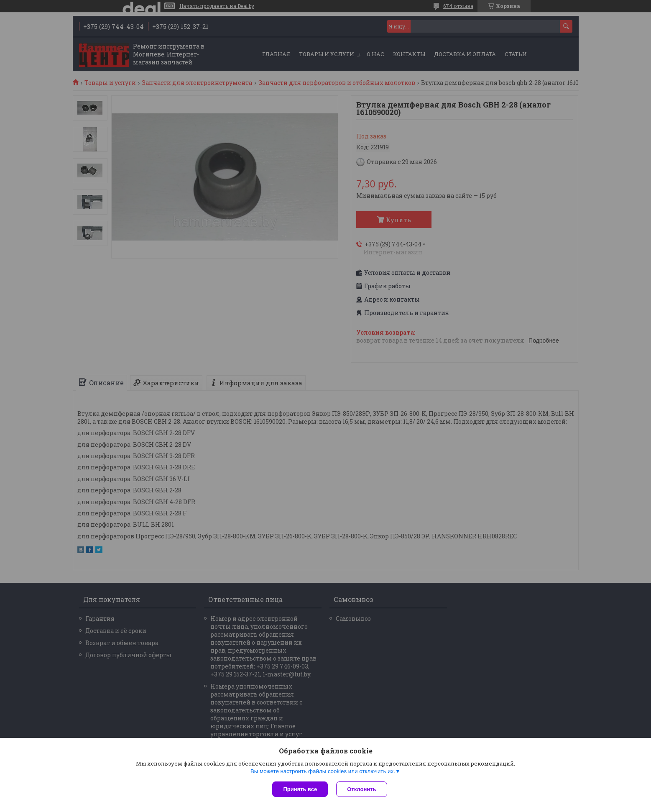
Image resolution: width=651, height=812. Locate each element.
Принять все (300, 789)
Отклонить (361, 789)
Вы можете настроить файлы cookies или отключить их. (323, 771)
